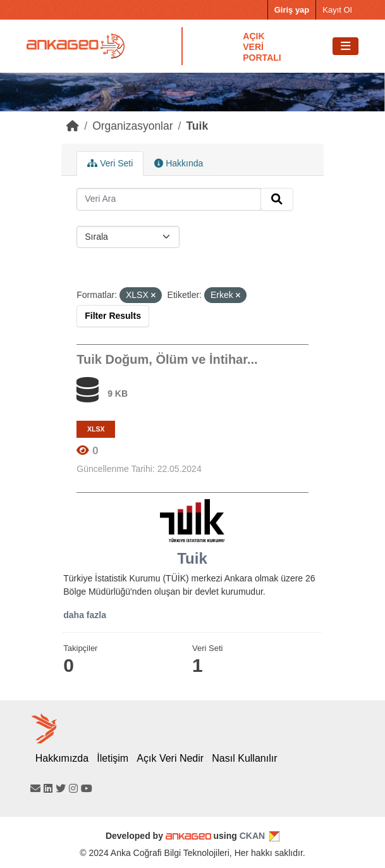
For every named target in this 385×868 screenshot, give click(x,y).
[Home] (73, 126)
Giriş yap (292, 10)
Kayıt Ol (337, 10)
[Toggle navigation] (345, 46)
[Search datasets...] (168, 199)
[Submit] (277, 199)
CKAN (252, 836)
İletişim (113, 758)
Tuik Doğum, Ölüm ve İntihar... (167, 359)
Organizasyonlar (132, 126)
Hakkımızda (62, 758)
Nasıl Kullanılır (244, 758)
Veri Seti (110, 163)
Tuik (197, 126)
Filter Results (113, 316)
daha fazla (85, 615)
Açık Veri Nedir (170, 758)
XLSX (96, 429)
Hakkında (179, 163)
